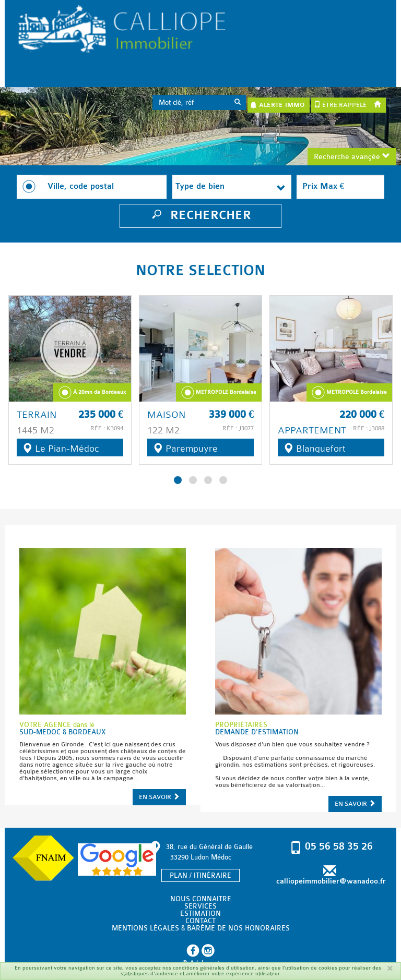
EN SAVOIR (159, 797)
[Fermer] (390, 968)
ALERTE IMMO (277, 105)
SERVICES (200, 906)
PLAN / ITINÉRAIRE (200, 875)
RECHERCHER (200, 215)
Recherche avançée (352, 157)
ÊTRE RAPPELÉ (340, 105)
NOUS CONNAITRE (201, 899)
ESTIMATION (200, 914)
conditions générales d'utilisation (214, 968)
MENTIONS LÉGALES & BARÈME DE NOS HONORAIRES (201, 928)
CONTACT (200, 921)
